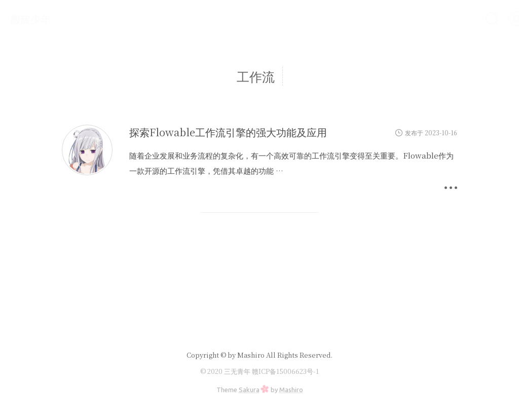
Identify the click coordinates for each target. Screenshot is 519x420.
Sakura (249, 390)
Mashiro (291, 390)
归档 (214, 18)
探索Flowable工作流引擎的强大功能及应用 (228, 132)
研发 (153, 18)
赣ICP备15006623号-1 (285, 371)
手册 (244, 18)
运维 (183, 18)
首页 (123, 18)
